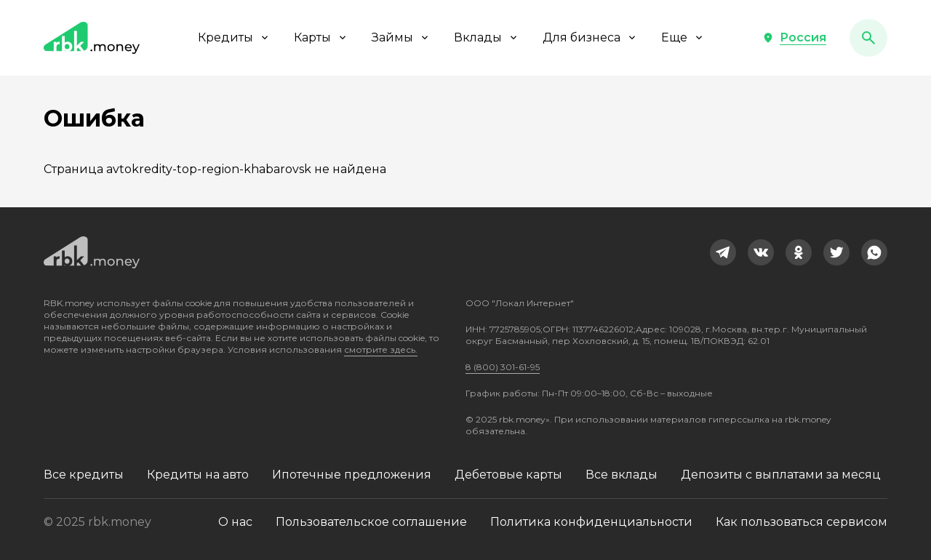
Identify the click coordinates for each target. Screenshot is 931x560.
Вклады (487, 37)
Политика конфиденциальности (591, 522)
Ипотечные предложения (352, 475)
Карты (321, 37)
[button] (794, 38)
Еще (683, 37)
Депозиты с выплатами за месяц (781, 475)
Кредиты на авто (198, 475)
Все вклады (622, 475)
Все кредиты (84, 475)
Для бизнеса (590, 37)
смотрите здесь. (381, 349)
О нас (235, 522)
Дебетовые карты (508, 475)
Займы (401, 37)
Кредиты (234, 37)
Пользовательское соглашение (371, 522)
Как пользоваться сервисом (802, 522)
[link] (723, 252)
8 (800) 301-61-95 (503, 367)
